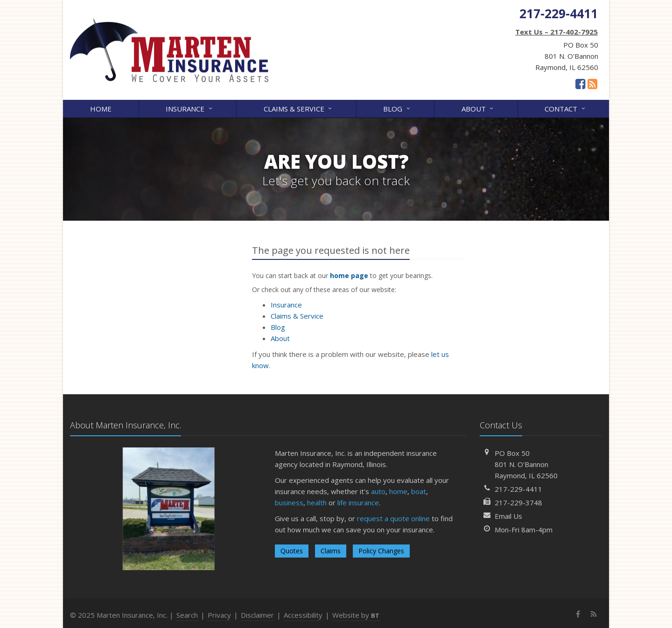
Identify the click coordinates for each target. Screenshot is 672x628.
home (398, 491)
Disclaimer (257, 615)
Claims (331, 551)
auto (378, 491)
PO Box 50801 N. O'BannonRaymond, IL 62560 (526, 464)
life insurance (358, 502)
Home (101, 109)
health (317, 502)
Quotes (292, 551)
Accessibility (303, 615)
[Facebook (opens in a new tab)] (580, 84)
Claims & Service (298, 108)
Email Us (508, 516)
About (478, 108)
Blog (397, 108)
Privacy (219, 615)
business (289, 502)
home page (349, 276)
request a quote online (393, 518)
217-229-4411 (518, 489)
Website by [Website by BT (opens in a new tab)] (356, 615)
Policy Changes (381, 551)
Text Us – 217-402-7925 (556, 32)
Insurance (189, 108)
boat (419, 491)
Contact (565, 108)
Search (187, 615)
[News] (592, 84)
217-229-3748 (518, 502)
